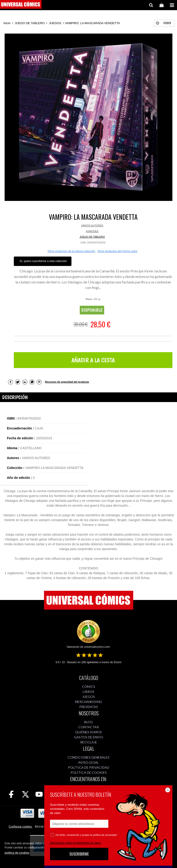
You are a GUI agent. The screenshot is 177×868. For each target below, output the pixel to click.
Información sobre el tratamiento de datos (75, 843)
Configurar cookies (21, 827)
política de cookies (17, 853)
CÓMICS (89, 687)
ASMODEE (92, 231)
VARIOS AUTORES (92, 226)
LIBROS (88, 692)
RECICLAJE (89, 742)
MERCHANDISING (88, 702)
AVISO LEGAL (88, 762)
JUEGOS (89, 697)
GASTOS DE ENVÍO (89, 737)
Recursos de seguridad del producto (67, 382)
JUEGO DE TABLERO (92, 237)
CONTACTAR (89, 727)
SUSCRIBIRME (79, 854)
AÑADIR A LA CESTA (93, 360)
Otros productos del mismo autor (117, 251)
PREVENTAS (89, 707)
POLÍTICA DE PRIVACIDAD (89, 767)
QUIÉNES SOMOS (88, 732)
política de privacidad (105, 835)
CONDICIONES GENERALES (88, 757)
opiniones (90, 662)
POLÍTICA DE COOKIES (89, 772)
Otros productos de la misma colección (72, 251)
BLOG (88, 722)
